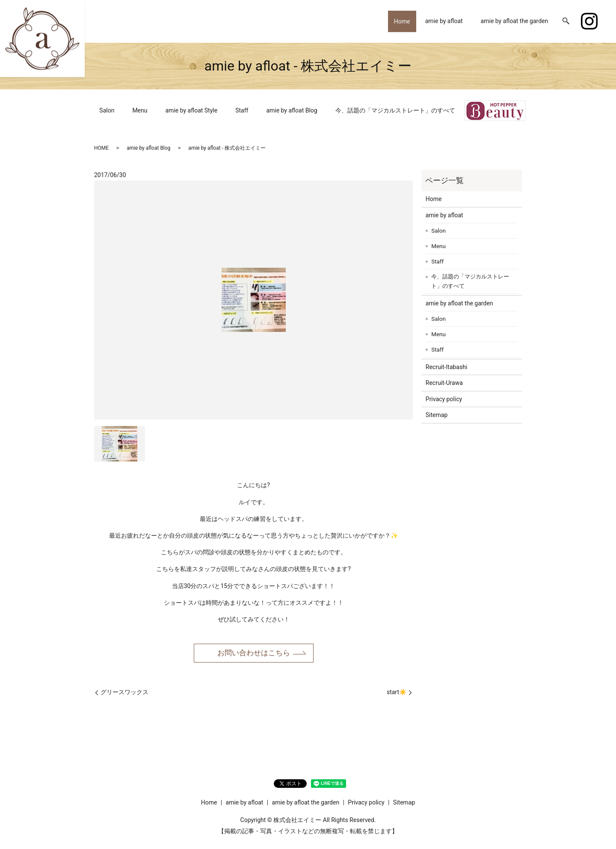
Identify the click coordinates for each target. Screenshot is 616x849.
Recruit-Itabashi (447, 367)
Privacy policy (444, 399)
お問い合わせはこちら (254, 653)
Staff (242, 110)
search (566, 21)
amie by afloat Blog (292, 110)
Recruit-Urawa (444, 383)
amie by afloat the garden (515, 21)
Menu (140, 110)
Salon (107, 110)
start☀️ (397, 693)
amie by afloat (444, 21)
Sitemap (437, 415)
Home (399, 21)
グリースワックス (124, 693)
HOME (101, 148)
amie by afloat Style (192, 110)
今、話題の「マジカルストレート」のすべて (395, 110)
